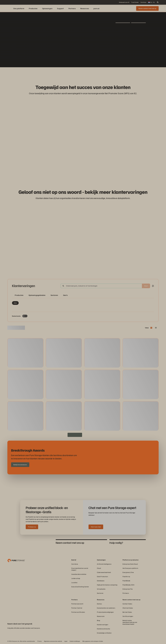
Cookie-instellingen (75, 641)
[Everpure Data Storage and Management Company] (16, 560)
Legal (66, 641)
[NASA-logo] (105, 73)
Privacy (40, 641)
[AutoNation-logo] (77, 73)
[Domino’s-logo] (100, 73)
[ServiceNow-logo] (83, 73)
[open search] (158, 2)
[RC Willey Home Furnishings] (61, 73)
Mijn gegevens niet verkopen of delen (93, 641)
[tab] (37, 543)
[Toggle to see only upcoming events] (25, 316)
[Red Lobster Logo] (66, 73)
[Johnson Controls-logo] (94, 73)
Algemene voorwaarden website (53, 641)
